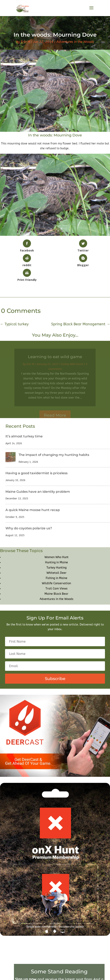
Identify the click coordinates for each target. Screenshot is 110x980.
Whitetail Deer (57, 573)
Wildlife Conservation (56, 583)
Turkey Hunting (57, 568)
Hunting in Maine (57, 562)
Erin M (25, 42)
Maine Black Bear (56, 594)
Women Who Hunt (57, 557)
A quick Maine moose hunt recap (33, 510)
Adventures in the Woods (75, 42)
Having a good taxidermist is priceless (36, 473)
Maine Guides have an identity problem (38, 492)
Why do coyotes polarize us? (29, 528)
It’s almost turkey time (24, 436)
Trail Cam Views (57, 589)
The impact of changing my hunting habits (54, 455)
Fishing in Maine (57, 578)
